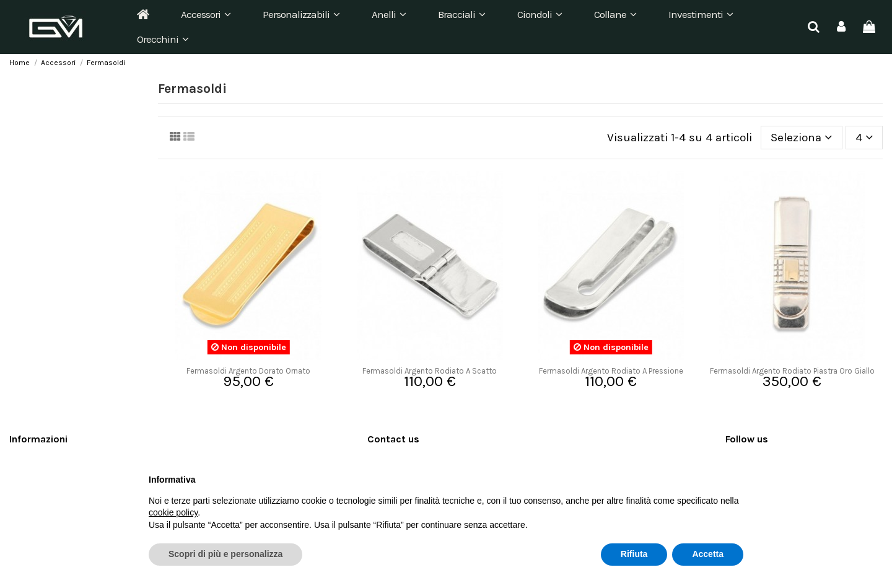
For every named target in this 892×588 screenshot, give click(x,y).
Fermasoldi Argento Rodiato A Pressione (611, 371)
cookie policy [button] (173, 512)
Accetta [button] (708, 554)
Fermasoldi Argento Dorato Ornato (248, 371)
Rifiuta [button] (634, 554)
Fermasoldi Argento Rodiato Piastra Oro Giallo (792, 371)
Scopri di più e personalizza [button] (225, 554)
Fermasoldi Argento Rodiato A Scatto (430, 371)
